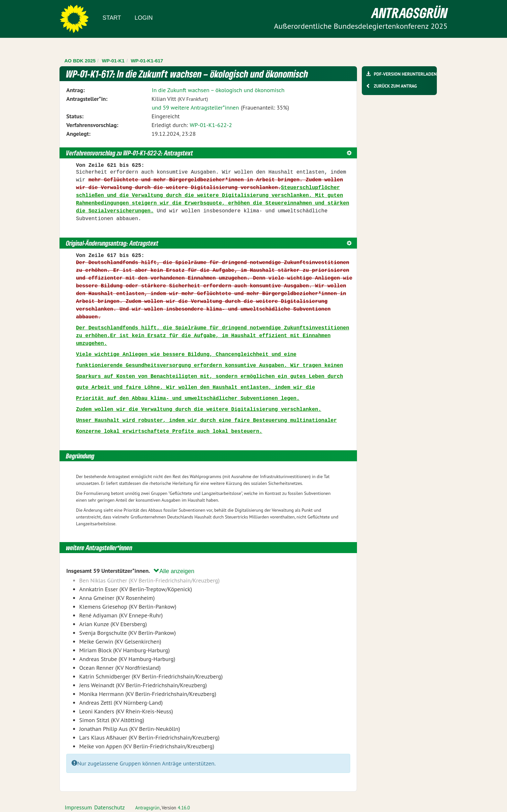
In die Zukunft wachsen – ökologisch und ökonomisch (218, 90)
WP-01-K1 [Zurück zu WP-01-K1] (113, 61)
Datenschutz (109, 807)
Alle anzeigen (174, 571)
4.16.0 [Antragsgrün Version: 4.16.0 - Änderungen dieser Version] (184, 808)
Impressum (78, 807)
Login (144, 18)
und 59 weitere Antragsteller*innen (195, 107)
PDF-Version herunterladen (405, 74)
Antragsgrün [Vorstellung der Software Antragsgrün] (147, 808)
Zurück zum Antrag (395, 86)
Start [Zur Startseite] (112, 18)
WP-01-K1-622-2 (211, 125)
